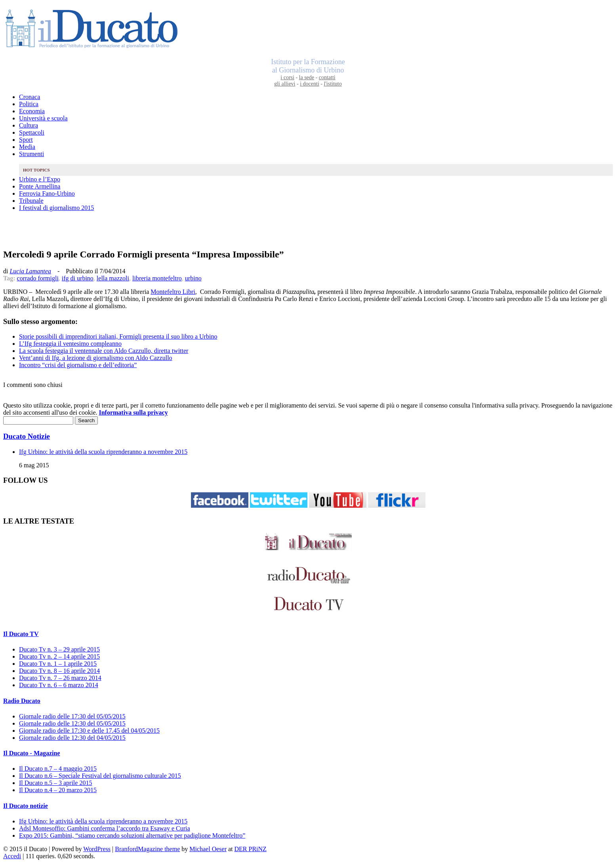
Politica (29, 104)
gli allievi (285, 84)
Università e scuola (43, 118)
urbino (193, 278)
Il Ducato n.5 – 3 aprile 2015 (55, 783)
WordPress (97, 849)
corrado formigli (38, 278)
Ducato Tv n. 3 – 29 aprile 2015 (59, 649)
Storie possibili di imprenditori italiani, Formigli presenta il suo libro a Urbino (118, 336)
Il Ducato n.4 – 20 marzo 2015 (58, 790)
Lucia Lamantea (30, 271)
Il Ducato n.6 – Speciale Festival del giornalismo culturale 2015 (100, 776)
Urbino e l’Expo (40, 179)
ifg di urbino (78, 278)
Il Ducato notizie (26, 806)
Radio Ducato (22, 701)
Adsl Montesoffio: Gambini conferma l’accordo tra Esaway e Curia (105, 828)
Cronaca (30, 97)
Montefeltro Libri (173, 292)
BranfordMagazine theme (147, 849)
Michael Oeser (208, 849)
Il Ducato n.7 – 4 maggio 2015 (58, 769)
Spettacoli (32, 132)
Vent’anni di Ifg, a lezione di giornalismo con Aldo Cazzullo (96, 358)
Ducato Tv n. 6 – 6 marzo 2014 (59, 685)
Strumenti (31, 154)
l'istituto (333, 84)
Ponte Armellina (40, 186)
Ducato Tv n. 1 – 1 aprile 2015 (58, 664)
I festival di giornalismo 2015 (56, 208)
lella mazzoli (113, 278)
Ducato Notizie (27, 436)
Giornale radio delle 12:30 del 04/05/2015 (72, 738)
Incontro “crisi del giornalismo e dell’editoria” (78, 365)
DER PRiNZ (251, 849)
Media (27, 147)
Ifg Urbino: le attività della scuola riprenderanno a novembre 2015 (103, 452)
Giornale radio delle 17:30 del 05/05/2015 (72, 716)
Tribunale (31, 201)
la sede (307, 77)
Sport (26, 140)
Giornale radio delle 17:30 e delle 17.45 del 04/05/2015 (89, 731)
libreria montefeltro (157, 278)
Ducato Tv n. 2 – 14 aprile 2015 (59, 656)
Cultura (29, 125)
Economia (32, 111)
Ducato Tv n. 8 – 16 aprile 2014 (59, 671)
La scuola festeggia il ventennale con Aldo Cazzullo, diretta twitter (104, 351)
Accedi (12, 856)
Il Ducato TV (21, 634)
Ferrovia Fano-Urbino (47, 193)
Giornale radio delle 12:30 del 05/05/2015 (72, 723)
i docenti (310, 84)
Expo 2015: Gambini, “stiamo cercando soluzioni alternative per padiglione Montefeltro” (132, 835)
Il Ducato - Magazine (32, 753)
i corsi (287, 77)
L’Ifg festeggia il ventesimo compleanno (70, 344)
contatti (327, 77)
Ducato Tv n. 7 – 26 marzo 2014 (60, 678)
